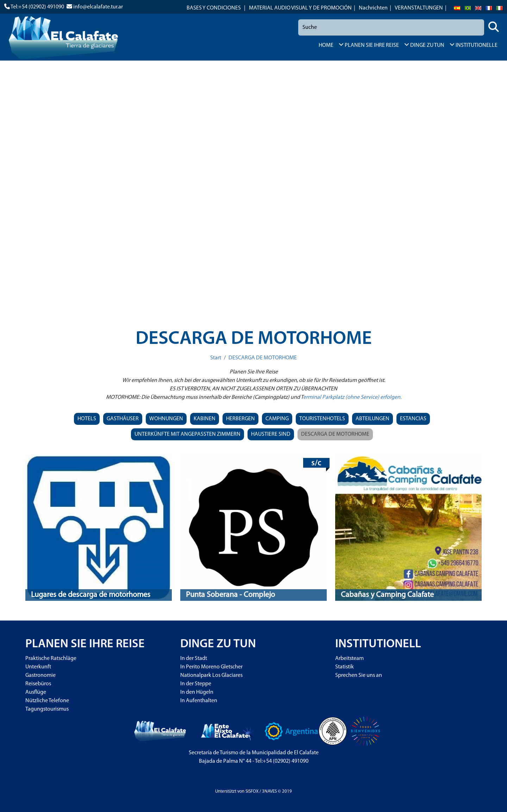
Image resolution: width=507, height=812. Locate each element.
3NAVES (269, 791)
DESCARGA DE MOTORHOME (263, 358)
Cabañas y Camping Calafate (387, 595)
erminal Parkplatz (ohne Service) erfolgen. (352, 397)
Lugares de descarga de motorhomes (91, 595)
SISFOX (252, 791)
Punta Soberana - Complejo (230, 595)
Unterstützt (226, 791)
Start (216, 358)
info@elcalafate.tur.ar (98, 7)
